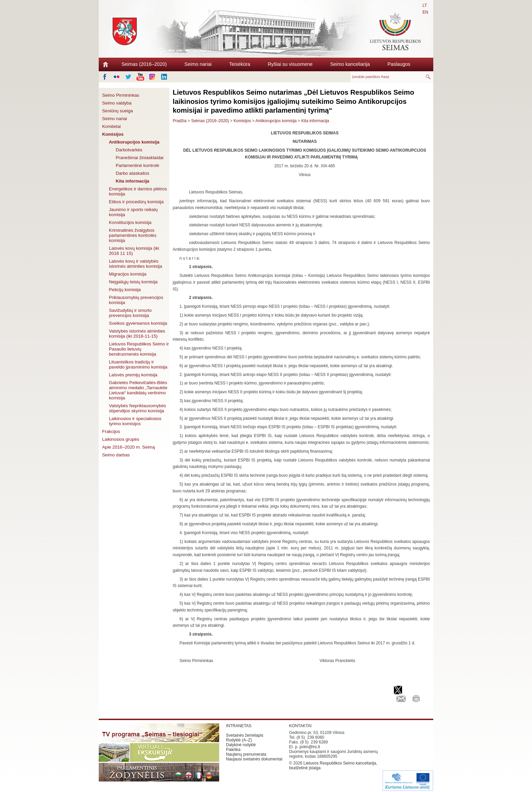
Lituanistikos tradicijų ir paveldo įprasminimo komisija (138, 364)
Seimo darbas (116, 455)
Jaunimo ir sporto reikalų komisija (133, 212)
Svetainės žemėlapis (245, 735)
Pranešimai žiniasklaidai (140, 158)
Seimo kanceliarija (350, 64)
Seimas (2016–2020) (144, 64)
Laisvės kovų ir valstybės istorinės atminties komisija (136, 264)
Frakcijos (111, 431)
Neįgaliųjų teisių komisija (133, 282)
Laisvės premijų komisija (133, 375)
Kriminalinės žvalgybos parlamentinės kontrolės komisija (133, 235)
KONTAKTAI (300, 726)
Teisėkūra (240, 64)
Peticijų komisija (125, 290)
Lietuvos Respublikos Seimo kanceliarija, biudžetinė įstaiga (333, 766)
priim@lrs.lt (310, 747)
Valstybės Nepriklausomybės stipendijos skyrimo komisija (137, 408)
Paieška (233, 750)
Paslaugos (399, 64)
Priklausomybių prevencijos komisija (136, 300)
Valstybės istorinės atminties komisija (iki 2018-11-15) (137, 334)
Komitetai (111, 126)
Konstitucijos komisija (130, 222)
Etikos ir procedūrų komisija (136, 202)
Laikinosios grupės (121, 439)
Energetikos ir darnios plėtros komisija (138, 191)
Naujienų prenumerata (246, 754)
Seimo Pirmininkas (121, 95)
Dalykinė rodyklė (241, 745)
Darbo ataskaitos (132, 173)
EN (425, 12)
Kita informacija (132, 181)
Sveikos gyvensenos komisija (138, 323)
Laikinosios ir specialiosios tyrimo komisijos (135, 421)
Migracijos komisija (128, 274)
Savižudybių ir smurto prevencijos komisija (130, 313)
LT (425, 5)
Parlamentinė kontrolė (137, 165)
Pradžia (180, 121)
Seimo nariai (198, 64)
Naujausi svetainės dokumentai (254, 759)
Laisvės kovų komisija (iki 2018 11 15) (134, 251)
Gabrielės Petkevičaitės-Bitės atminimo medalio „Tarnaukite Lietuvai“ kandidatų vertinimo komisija (138, 390)
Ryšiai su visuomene (290, 64)
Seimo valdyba (117, 103)
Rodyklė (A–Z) (239, 740)
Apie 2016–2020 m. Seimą (128, 447)
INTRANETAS (239, 726)
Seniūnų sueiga (118, 111)
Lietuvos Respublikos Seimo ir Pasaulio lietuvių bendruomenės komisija (139, 349)
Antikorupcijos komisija (134, 142)
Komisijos (113, 134)
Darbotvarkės (129, 150)
